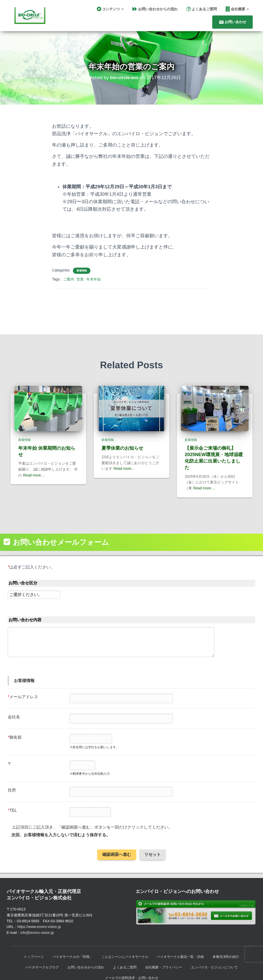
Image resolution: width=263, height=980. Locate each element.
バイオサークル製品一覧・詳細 (183, 937)
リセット (152, 835)
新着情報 (82, 271)
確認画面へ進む (117, 835)
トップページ (28, 937)
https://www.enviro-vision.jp (39, 907)
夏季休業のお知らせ (122, 428)
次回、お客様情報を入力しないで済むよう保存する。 (61, 815)
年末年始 (94, 279)
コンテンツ (110, 9)
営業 (80, 279)
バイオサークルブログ (37, 948)
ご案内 (69, 279)
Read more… (34, 455)
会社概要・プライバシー (165, 948)
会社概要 (237, 9)
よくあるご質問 (202, 9)
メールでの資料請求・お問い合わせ (132, 959)
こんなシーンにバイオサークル (124, 937)
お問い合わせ (232, 22)
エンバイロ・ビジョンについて (219, 948)
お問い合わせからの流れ (155, 9)
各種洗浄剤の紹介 (232, 937)
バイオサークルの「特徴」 (69, 937)
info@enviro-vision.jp (37, 913)
